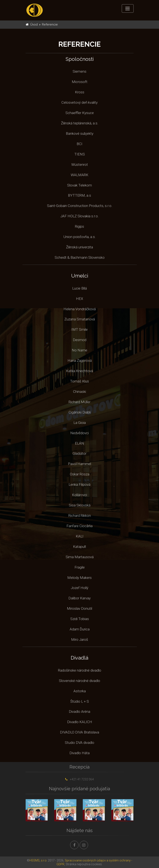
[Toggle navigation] (128, 8)
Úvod (34, 24)
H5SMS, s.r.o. (38, 860)
